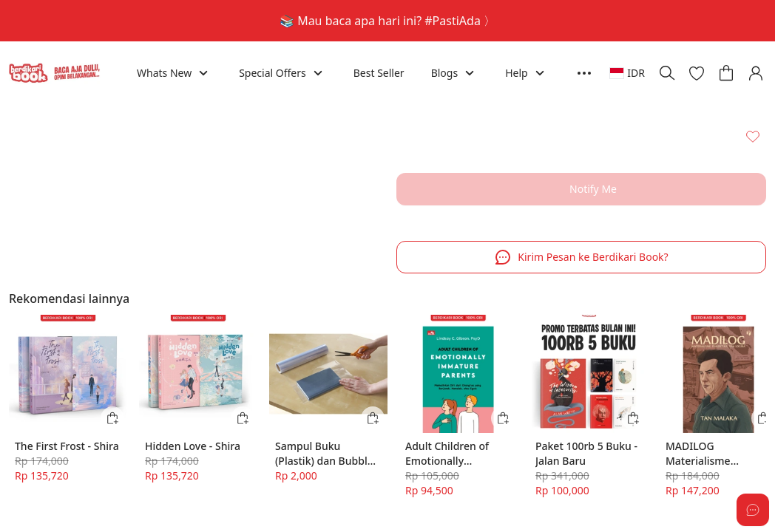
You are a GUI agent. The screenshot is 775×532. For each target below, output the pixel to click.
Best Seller (379, 73)
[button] (697, 73)
